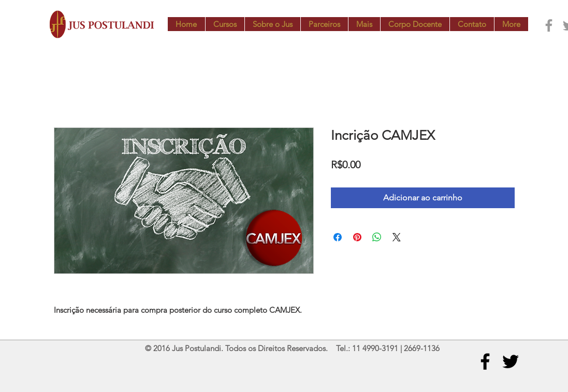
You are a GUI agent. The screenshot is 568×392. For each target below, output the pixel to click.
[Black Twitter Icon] (511, 361)
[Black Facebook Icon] (485, 361)
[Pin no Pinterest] (357, 237)
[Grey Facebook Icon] (549, 25)
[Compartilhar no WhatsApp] (377, 237)
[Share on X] (397, 237)
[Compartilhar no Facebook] (338, 237)
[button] (225, 24)
